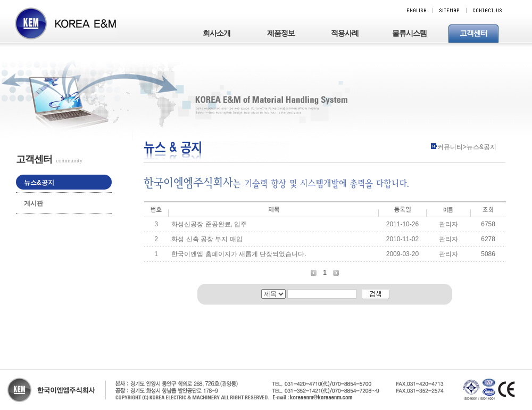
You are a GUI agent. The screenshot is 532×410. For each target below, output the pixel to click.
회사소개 (217, 33)
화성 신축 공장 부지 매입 (207, 239)
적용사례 (345, 33)
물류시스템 (409, 33)
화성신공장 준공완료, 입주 (209, 224)
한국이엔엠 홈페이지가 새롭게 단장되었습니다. (239, 254)
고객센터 (473, 33)
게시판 (34, 203)
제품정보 (281, 33)
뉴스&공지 (39, 183)
